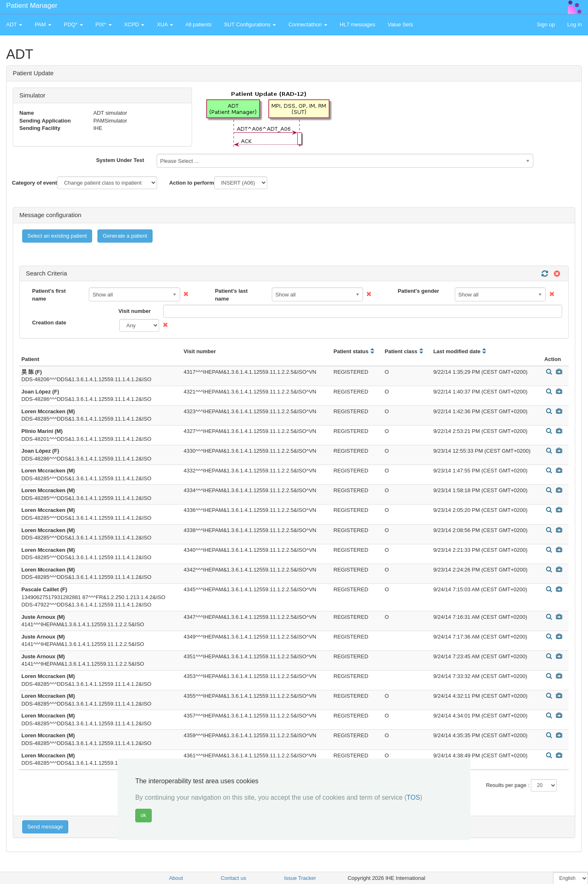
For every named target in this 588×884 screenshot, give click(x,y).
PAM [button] (43, 24)
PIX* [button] (104, 24)
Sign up (546, 24)
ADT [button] (14, 24)
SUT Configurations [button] (250, 24)
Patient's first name (49, 295)
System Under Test (120, 160)
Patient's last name (231, 295)
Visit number (135, 311)
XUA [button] (165, 24)
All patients (199, 24)
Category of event (35, 183)
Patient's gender (418, 291)
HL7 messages (358, 24)
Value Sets (400, 24)
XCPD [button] (134, 24)
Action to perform (191, 183)
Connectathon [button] (308, 24)
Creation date (49, 323)
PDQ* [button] (73, 24)
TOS (413, 797)
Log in (575, 24)
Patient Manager (32, 6)
